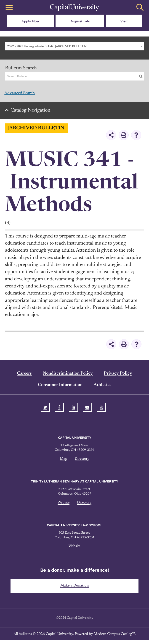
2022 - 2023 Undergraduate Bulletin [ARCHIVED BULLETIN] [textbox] (47, 46)
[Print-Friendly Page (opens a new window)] (124, 138)
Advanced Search (23, 94)
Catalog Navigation (32, 113)
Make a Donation (75, 589)
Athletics (102, 388)
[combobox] (74, 46)
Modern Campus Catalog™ (114, 638)
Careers (24, 376)
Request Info (80, 21)
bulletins (25, 638)
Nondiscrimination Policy (68, 376)
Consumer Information (60, 388)
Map (63, 461)
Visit (124, 21)
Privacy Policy (118, 376)
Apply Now (30, 21)
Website (63, 505)
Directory (82, 461)
